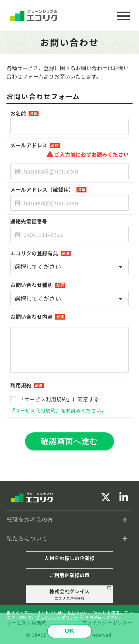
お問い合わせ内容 (32, 317)
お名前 (18, 113)
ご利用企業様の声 (69, 575)
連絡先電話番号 (29, 221)
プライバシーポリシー (57, 617)
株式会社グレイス (69, 594)
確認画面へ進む (69, 441)
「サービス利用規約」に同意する (59, 399)
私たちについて (27, 538)
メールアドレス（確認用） (42, 189)
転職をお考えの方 (30, 519)
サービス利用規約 (36, 410)
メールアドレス (29, 145)
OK (70, 631)
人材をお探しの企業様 (69, 558)
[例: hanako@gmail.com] (69, 203)
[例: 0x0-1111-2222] (69, 235)
